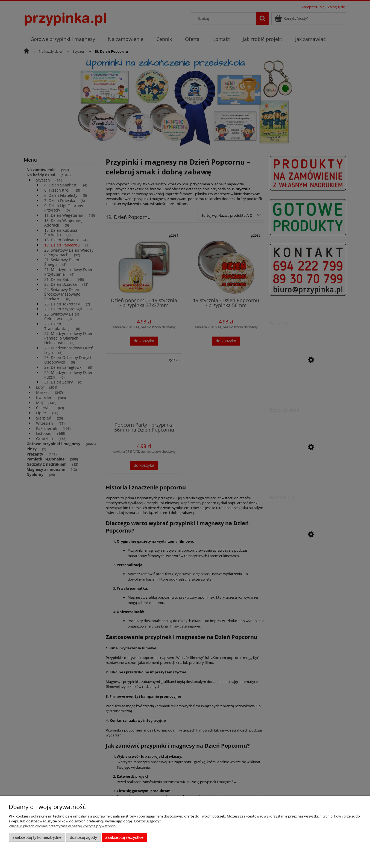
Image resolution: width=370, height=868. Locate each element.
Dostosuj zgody (83, 837)
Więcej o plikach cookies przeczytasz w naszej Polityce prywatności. (63, 826)
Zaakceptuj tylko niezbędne (37, 837)
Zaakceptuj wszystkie (124, 837)
